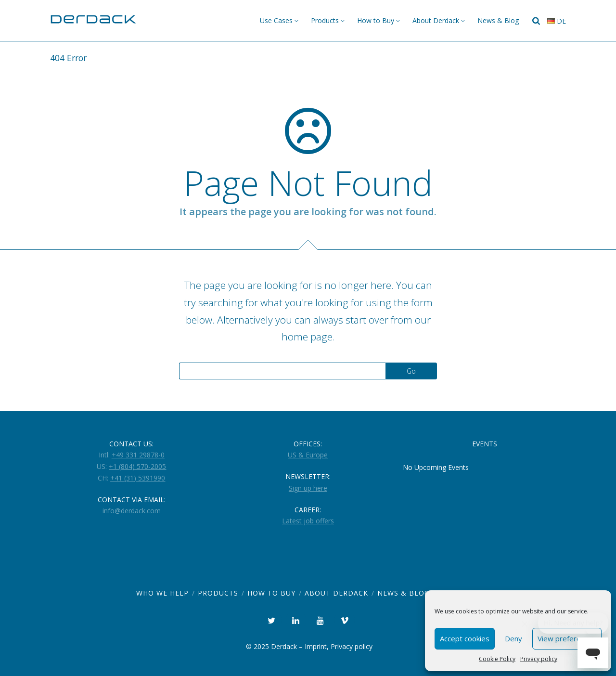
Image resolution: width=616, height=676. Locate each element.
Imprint (316, 646)
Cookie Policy (497, 659)
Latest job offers (308, 521)
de (557, 21)
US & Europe (308, 455)
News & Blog (498, 20)
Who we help (162, 593)
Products (325, 20)
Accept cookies (465, 638)
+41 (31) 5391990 (138, 478)
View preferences (567, 638)
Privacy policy (539, 659)
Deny (513, 638)
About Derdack (436, 20)
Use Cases (276, 20)
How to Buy (376, 20)
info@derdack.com (132, 511)
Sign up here (308, 488)
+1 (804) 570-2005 (137, 466)
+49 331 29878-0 (138, 455)
